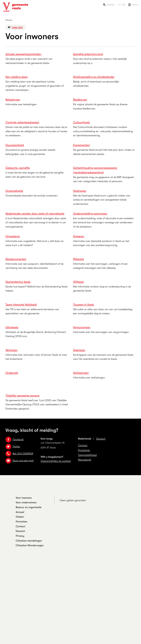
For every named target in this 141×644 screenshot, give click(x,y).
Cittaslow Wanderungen (30, 545)
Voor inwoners (24, 498)
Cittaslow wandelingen (29, 541)
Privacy (20, 536)
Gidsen (20, 517)
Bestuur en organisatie (29, 507)
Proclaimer (84, 450)
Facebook (15, 439)
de (124, 5)
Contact (83, 445)
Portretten (22, 522)
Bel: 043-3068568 (19, 454)
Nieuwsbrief (85, 460)
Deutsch (101, 439)
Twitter (13, 446)
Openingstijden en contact (56, 461)
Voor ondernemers (26, 503)
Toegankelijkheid (87, 455)
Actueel (20, 512)
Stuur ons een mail (19, 461)
